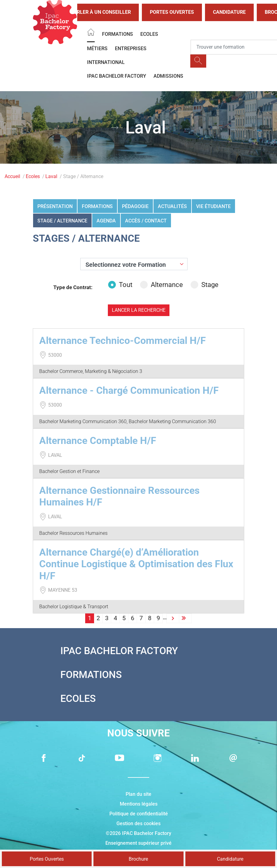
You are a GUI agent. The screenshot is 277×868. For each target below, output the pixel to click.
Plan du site (138, 794)
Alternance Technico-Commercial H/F (123, 341)
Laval (51, 176)
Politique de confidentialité (139, 814)
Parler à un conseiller (96, 12)
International (106, 62)
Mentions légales (139, 804)
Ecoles (149, 34)
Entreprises (131, 48)
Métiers (97, 48)
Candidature (229, 12)
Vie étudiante (213, 206)
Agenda (106, 221)
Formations (118, 34)
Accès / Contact (146, 221)
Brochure (138, 859)
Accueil (12, 176)
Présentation (55, 206)
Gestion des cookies (138, 823)
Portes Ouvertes (172, 12)
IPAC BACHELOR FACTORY (117, 76)
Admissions (168, 76)
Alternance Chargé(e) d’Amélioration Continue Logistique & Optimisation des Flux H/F (136, 564)
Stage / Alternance (62, 221)
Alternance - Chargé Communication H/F (129, 390)
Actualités (172, 206)
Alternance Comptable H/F (98, 441)
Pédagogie (135, 206)
